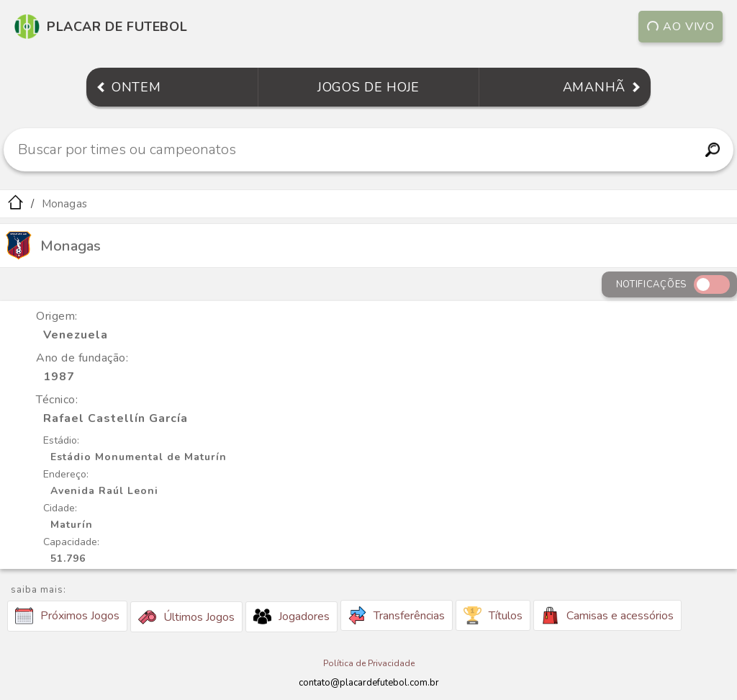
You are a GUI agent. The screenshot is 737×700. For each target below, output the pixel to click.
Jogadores (291, 616)
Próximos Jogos (67, 616)
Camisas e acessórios (607, 615)
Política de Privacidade (369, 663)
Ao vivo (681, 27)
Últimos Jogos (186, 617)
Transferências (397, 615)
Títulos (493, 615)
